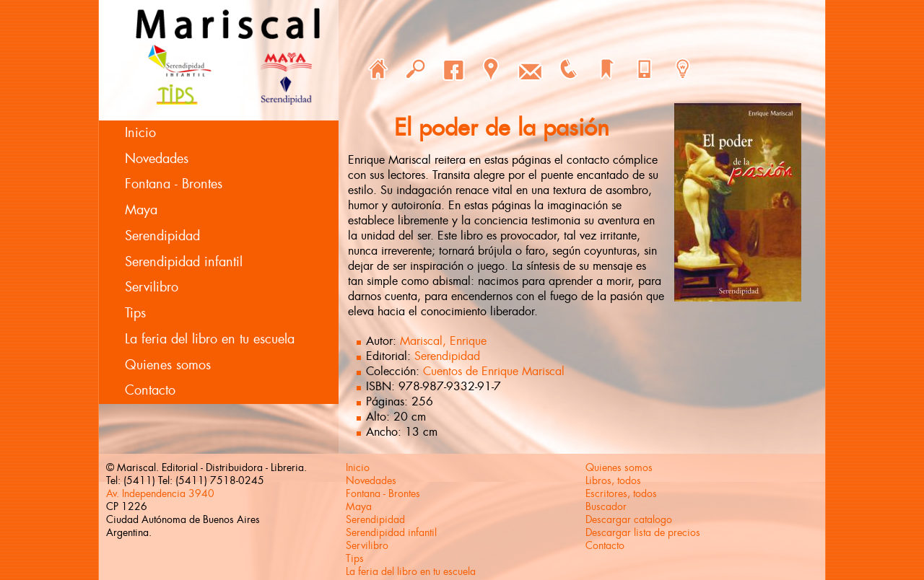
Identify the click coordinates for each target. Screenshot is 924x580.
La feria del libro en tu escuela (210, 339)
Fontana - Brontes (174, 184)
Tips (135, 313)
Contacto (150, 390)
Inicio (140, 133)
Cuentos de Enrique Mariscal (494, 371)
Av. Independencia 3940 (160, 493)
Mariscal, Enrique (443, 341)
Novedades (157, 159)
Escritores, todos (621, 493)
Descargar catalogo (629, 519)
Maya (141, 210)
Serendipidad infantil (184, 262)
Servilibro (152, 287)
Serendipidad (162, 236)
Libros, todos (613, 480)
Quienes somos (168, 365)
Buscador (606, 506)
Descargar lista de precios (643, 532)
